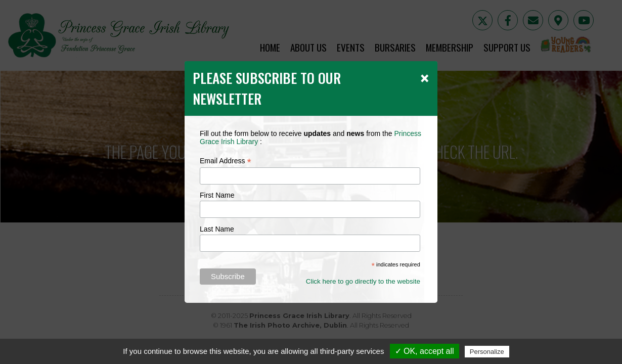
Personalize (487, 352)
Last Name (217, 229)
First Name (217, 195)
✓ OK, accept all (425, 351)
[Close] (425, 78)
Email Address (226, 161)
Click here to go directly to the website (363, 281)
